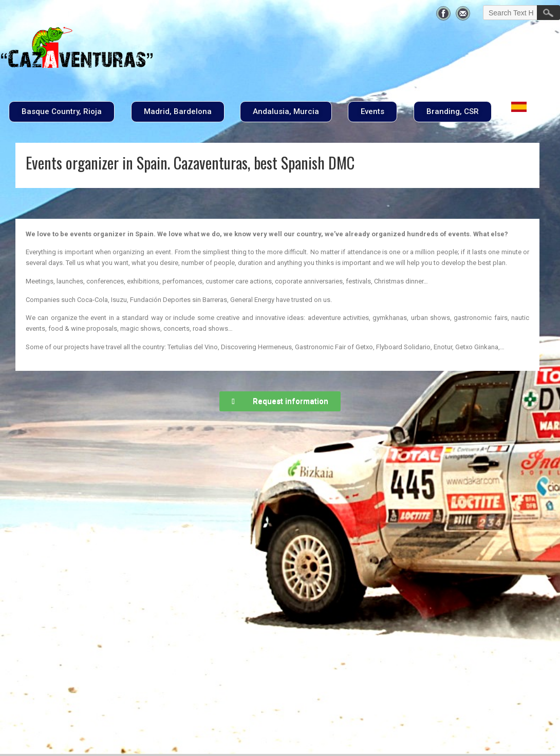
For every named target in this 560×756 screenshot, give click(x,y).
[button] (62, 112)
